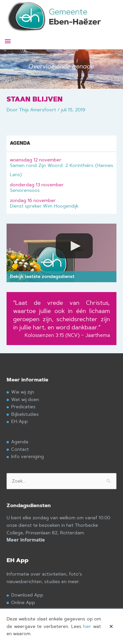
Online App (23, 602)
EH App (20, 421)
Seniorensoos (61, 187)
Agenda (20, 442)
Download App (27, 595)
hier (87, 626)
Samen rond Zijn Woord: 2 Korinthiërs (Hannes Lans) (61, 166)
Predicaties (23, 406)
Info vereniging (28, 456)
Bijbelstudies (25, 414)
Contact (20, 449)
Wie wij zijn (23, 392)
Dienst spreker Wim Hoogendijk (61, 202)
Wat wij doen (25, 399)
